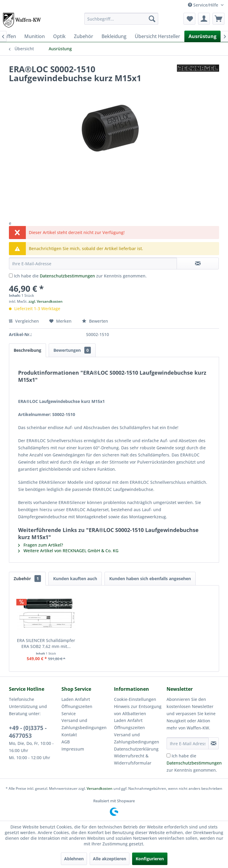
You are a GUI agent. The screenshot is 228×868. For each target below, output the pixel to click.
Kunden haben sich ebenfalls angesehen (150, 579)
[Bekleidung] (114, 36)
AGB (66, 742)
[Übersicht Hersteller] (157, 36)
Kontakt (69, 735)
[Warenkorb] (218, 19)
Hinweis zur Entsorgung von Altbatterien (138, 710)
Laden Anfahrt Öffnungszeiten (77, 703)
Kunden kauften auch (75, 579)
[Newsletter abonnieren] (214, 743)
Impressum (73, 749)
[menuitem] (121, 19)
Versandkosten (100, 788)
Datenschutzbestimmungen (67, 276)
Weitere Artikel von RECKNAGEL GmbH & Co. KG (68, 551)
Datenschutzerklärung (136, 749)
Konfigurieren (150, 859)
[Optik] (59, 36)
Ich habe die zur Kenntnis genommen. (80, 276)
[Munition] (35, 36)
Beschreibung (27, 350)
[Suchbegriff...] (121, 19)
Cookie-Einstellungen (135, 699)
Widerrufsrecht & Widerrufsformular (133, 759)
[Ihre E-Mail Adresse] (188, 743)
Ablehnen (74, 859)
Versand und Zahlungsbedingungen (84, 724)
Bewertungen (72, 350)
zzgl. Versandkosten (46, 301)
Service (69, 714)
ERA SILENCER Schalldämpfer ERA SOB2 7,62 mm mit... (46, 643)
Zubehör (27, 579)
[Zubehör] (84, 36)
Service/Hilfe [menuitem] (204, 5)
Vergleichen (24, 321)
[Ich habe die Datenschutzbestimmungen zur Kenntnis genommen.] (11, 276)
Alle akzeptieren (110, 859)
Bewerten (95, 321)
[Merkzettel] (189, 19)
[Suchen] (152, 19)
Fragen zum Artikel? (41, 545)
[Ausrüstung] (202, 36)
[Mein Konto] (204, 19)
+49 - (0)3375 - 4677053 (28, 732)
